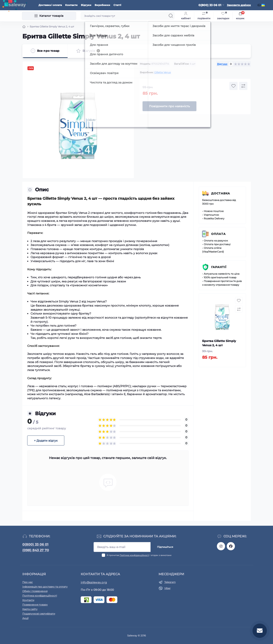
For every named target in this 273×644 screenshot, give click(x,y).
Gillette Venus (163, 72)
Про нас (28, 582)
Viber (167, 588)
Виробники (102, 5)
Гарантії (219, 267)
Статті (117, 5)
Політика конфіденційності (134, 555)
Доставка (221, 193)
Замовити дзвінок (239, 5)
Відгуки (86, 5)
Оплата (218, 234)
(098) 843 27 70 (36, 550)
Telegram (170, 582)
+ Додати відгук (46, 441)
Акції (25, 618)
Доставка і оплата (50, 5)
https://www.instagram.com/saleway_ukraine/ (221, 546)
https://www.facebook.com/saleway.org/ (231, 546)
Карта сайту (30, 609)
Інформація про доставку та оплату (45, 587)
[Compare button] (243, 86)
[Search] (171, 16)
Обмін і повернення (35, 591)
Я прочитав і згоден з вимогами (139, 555)
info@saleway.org (94, 582)
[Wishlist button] (233, 86)
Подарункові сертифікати (39, 614)
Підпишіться (165, 547)
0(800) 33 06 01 (35, 544)
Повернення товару (35, 605)
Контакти (71, 5)
